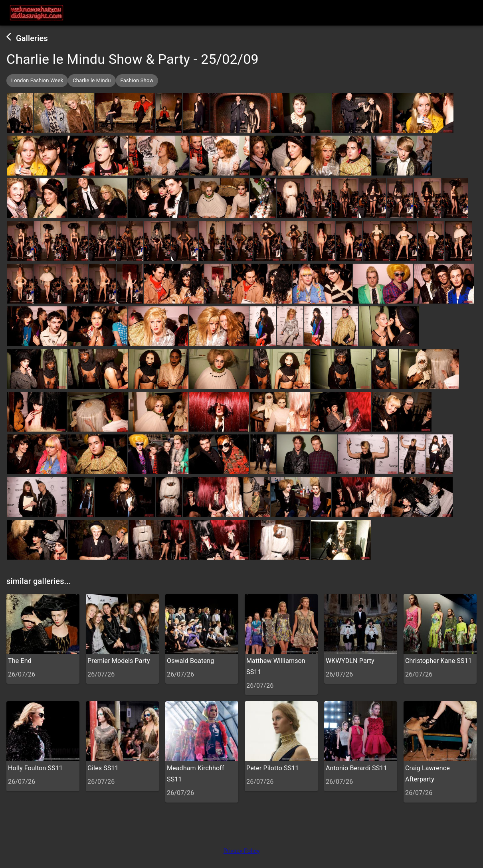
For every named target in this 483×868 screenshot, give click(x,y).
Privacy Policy (242, 851)
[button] (37, 81)
